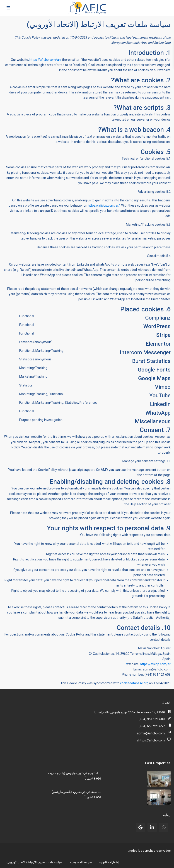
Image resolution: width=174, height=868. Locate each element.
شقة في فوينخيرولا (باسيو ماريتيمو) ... (76, 792)
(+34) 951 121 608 (152, 719)
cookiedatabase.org (134, 683)
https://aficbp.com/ (151, 740)
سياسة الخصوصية (81, 862)
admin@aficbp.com (151, 733)
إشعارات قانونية (109, 862)
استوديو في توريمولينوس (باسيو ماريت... (74, 773)
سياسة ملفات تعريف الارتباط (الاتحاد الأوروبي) (35, 862)
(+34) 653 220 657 (152, 726)
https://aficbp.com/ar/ (45, 60)
